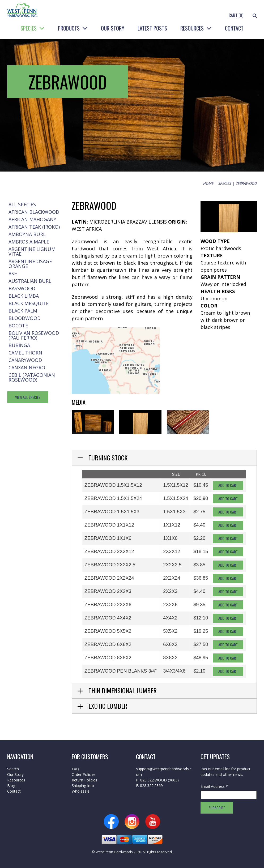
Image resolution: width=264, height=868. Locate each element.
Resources (192, 28)
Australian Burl (30, 281)
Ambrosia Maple (29, 242)
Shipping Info (83, 786)
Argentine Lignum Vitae (32, 251)
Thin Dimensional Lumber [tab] (123, 690)
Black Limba (24, 296)
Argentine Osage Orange (30, 264)
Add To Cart (228, 485)
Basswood (22, 288)
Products (69, 28)
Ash (13, 273)
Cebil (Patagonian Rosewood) (32, 377)
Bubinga (19, 345)
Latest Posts (152, 28)
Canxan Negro (27, 367)
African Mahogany (32, 219)
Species (29, 28)
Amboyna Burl (27, 234)
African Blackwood (34, 212)
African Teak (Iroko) (34, 227)
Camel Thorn (25, 353)
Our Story (113, 28)
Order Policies (84, 774)
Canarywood (25, 360)
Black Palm (23, 311)
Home (208, 183)
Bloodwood (25, 318)
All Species (22, 204)
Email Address (214, 786)
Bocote (18, 326)
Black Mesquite (29, 303)
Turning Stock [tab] (108, 457)
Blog (11, 786)
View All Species (28, 397)
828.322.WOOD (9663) (159, 780)
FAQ (75, 769)
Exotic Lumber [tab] (108, 706)
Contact (234, 28)
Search (13, 769)
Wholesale (81, 791)
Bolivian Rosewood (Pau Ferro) (34, 335)
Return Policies (84, 780)
